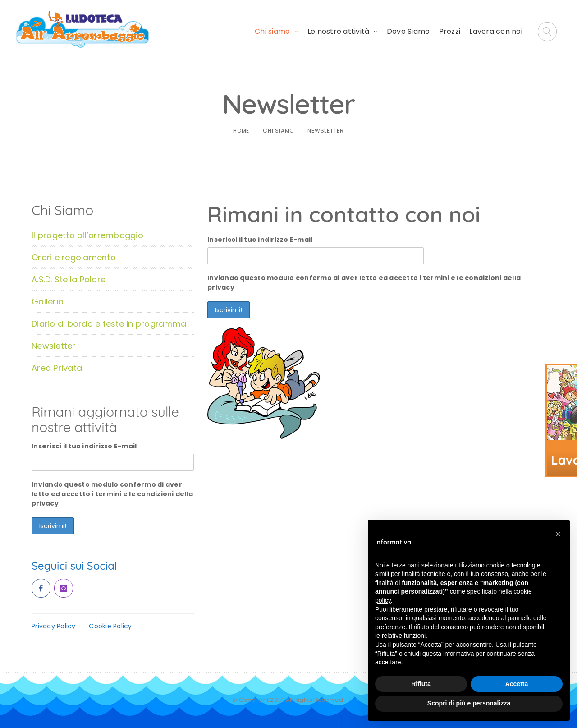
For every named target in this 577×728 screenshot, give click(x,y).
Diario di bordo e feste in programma (109, 324)
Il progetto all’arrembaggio (87, 235)
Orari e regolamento (74, 257)
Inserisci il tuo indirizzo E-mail (260, 240)
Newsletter (54, 346)
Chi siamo (272, 31)
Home (241, 131)
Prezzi (450, 31)
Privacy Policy (54, 626)
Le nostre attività (339, 31)
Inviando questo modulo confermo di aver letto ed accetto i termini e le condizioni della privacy (364, 283)
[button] (558, 534)
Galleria (48, 302)
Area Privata (57, 368)
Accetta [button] (517, 684)
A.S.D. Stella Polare (69, 279)
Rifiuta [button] (421, 684)
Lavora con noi (496, 31)
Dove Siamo (408, 31)
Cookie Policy (110, 626)
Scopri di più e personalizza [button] (469, 703)
